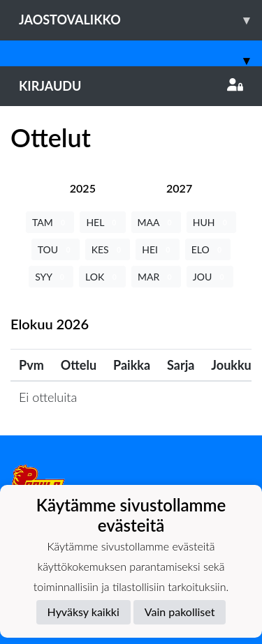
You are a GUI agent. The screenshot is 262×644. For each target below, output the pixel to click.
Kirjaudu (131, 86)
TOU (56, 249)
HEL (102, 222)
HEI (157, 249)
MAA (156, 222)
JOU (210, 277)
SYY (51, 277)
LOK (102, 277)
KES (108, 249)
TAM (50, 222)
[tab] (83, 188)
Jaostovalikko (140, 20)
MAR (156, 277)
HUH (211, 222)
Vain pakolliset (180, 612)
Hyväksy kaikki (83, 612)
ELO (208, 249)
